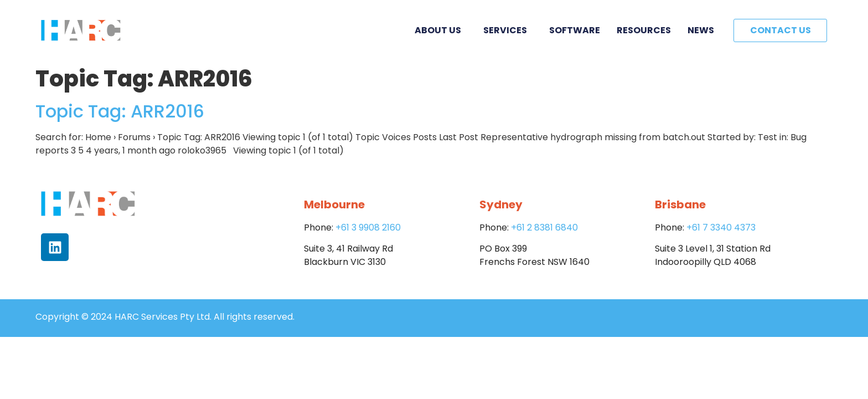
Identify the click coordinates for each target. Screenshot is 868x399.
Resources (644, 30)
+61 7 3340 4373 (721, 227)
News (701, 30)
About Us (441, 30)
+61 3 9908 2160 (368, 227)
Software (575, 30)
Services (508, 30)
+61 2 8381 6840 (544, 227)
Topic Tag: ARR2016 (120, 111)
